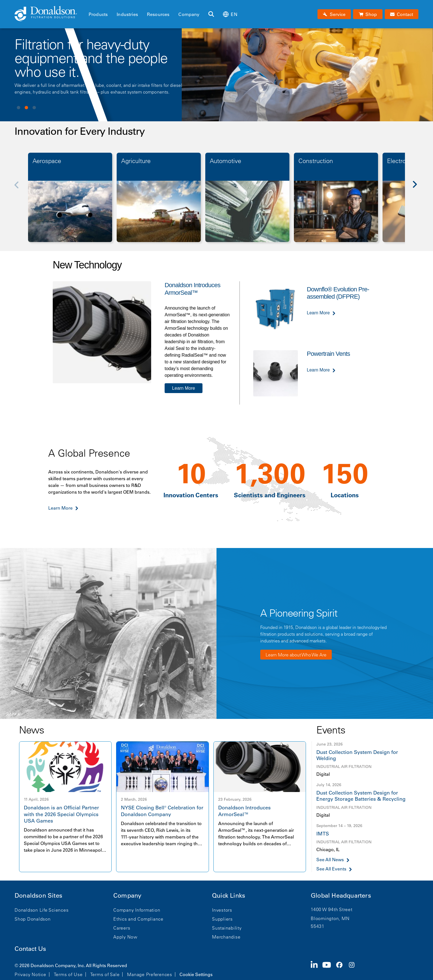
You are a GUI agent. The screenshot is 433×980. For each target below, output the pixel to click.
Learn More (184, 388)
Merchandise (226, 937)
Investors (222, 910)
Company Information (137, 910)
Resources (158, 14)
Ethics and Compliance (138, 919)
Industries (127, 14)
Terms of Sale (105, 974)
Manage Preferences (150, 974)
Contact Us (30, 949)
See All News (330, 860)
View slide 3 (34, 108)
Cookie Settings (196, 974)
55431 (318, 926)
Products (98, 14)
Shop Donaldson (33, 919)
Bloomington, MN (330, 918)
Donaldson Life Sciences (42, 910)
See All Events (331, 869)
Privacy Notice (30, 974)
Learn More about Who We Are (296, 655)
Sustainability (227, 928)
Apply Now (125, 937)
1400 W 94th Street (332, 909)
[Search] (211, 14)
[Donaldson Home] (49, 14)
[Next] (418, 189)
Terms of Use (68, 974)
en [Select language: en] (230, 14)
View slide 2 (26, 108)
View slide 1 (19, 108)
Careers (122, 928)
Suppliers (222, 919)
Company (189, 14)
